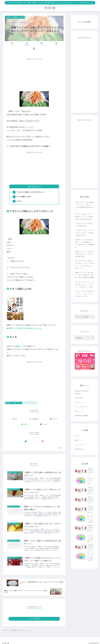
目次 (33, 181)
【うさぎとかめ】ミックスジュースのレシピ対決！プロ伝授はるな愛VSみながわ (84, 233)
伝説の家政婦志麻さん (31, 398)
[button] (54, 44)
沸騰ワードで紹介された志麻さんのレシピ (25, 324)
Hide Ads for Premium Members (82, 392)
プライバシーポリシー (82, 407)
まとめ (19, 196)
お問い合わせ (79, 398)
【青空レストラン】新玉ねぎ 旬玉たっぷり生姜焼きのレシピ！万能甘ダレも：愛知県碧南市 (84, 243)
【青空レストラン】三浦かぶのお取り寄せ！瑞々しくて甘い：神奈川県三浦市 (84, 254)
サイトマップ (79, 402)
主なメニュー (79, 411)
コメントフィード (80, 445)
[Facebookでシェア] (24, 44)
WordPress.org (79, 449)
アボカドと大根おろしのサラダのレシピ (31, 187)
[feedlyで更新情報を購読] (32, 436)
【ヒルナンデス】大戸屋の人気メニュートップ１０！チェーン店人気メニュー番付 (84, 294)
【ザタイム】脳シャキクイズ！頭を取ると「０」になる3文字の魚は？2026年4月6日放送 (84, 217)
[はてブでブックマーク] (34, 44)
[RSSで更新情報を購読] (36, 436)
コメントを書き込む (34, 617)
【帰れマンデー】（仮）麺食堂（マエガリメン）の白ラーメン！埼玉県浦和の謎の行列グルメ (84, 206)
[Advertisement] (34, 69)
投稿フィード (79, 440)
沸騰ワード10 (21, 342)
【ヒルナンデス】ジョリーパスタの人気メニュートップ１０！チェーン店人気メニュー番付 (84, 284)
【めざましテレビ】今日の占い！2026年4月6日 (84, 225)
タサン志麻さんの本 (24, 192)
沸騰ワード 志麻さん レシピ (14, 398)
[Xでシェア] (15, 44)
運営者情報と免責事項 (82, 416)
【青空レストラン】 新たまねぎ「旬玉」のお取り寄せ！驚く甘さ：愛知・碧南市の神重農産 (84, 275)
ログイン (78, 436)
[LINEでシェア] (44, 44)
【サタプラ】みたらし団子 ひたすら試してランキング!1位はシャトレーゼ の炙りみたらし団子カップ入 (84, 264)
